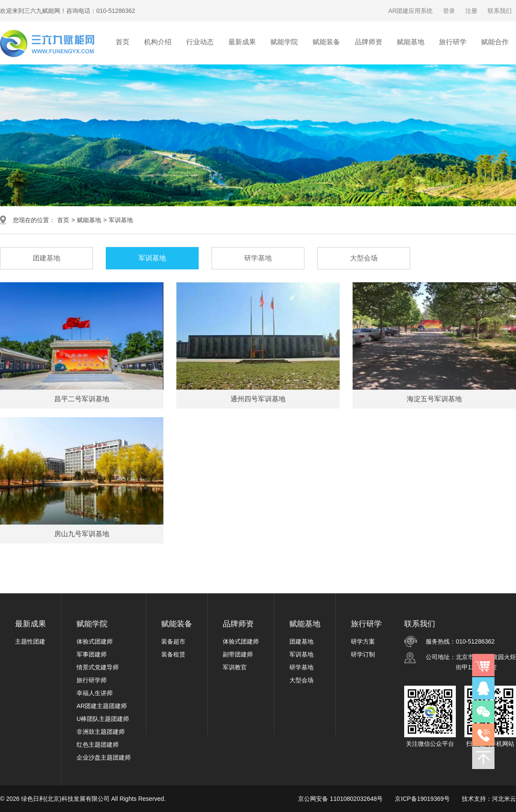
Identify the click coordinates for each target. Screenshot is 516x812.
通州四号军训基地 (258, 399)
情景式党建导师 (98, 667)
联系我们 (500, 11)
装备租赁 (173, 654)
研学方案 (363, 641)
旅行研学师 (92, 680)
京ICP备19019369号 (422, 799)
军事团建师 (92, 654)
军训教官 (235, 667)
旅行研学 (366, 624)
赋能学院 (92, 624)
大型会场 (301, 680)
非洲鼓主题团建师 (101, 732)
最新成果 (31, 624)
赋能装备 (177, 624)
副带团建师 (238, 654)
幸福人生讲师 (95, 693)
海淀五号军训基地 (434, 399)
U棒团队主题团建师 (103, 719)
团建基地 (301, 641)
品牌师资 (238, 624)
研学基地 (301, 667)
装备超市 (173, 641)
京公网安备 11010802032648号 (340, 799)
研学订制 (363, 654)
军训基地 (121, 220)
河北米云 (504, 799)
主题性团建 (30, 641)
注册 (471, 11)
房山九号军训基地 (82, 534)
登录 (449, 11)
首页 (123, 42)
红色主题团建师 (98, 745)
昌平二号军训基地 (82, 399)
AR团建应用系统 (410, 11)
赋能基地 (89, 220)
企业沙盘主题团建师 (104, 757)
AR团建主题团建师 (102, 706)
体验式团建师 (95, 641)
